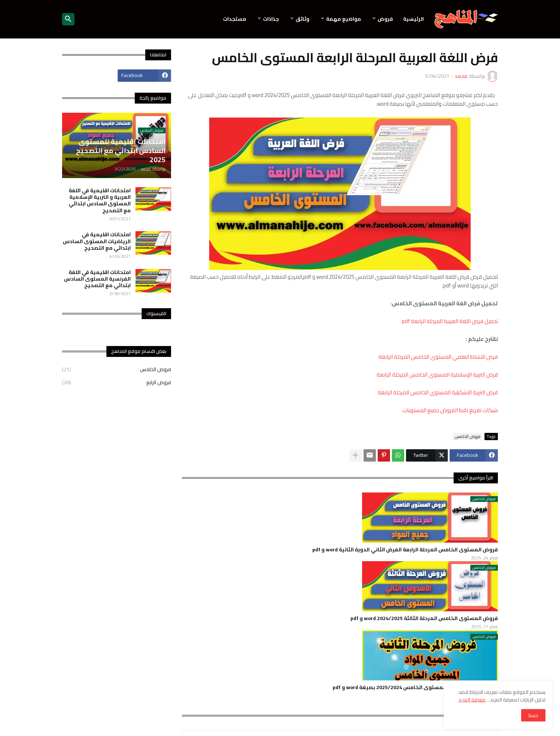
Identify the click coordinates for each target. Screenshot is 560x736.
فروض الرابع (117, 382)
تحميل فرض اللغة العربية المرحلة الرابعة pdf (450, 321)
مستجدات (235, 19)
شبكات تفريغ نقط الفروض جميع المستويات (450, 410)
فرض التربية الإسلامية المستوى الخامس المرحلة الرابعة (437, 375)
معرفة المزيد (472, 700)
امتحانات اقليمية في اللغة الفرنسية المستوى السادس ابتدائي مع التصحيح (97, 279)
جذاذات (271, 19)
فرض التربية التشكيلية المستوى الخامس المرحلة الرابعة (438, 392)
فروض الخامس (468, 437)
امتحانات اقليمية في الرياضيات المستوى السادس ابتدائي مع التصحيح (97, 241)
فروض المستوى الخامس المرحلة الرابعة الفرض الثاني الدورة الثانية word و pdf (405, 550)
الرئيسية (413, 19)
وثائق (303, 19)
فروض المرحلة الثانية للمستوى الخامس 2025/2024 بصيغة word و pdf (415, 687)
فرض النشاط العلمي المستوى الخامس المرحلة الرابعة (438, 357)
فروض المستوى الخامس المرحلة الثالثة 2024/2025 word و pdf (424, 618)
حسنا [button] (533, 715)
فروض (385, 19)
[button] (68, 19)
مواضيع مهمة (344, 19)
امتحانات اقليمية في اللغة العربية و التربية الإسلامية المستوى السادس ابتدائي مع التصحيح (100, 200)
